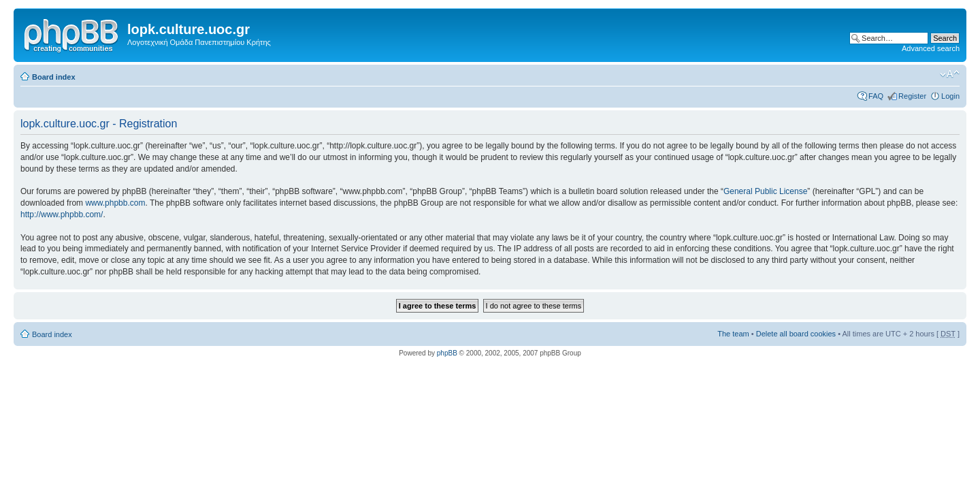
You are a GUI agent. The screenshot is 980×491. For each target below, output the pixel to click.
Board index (54, 77)
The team (733, 334)
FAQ (876, 96)
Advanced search (931, 48)
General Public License (765, 191)
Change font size (950, 74)
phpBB (447, 353)
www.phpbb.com (115, 203)
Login (950, 96)
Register (912, 96)
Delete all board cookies (796, 334)
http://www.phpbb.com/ (62, 215)
